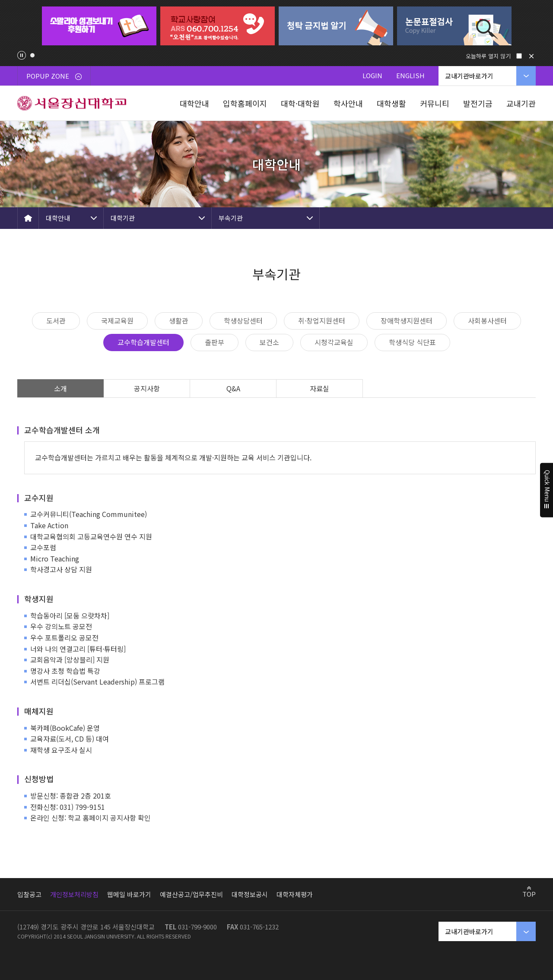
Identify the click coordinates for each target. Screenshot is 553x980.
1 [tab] (32, 55)
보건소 (269, 342)
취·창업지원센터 (322, 320)
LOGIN (372, 75)
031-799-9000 (197, 927)
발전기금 (478, 103)
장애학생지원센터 (407, 320)
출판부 (215, 342)
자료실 (319, 388)
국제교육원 (117, 320)
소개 (60, 388)
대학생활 (391, 103)
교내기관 (521, 103)
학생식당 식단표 (412, 342)
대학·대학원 (300, 103)
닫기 (531, 56)
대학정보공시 (250, 894)
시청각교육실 (334, 342)
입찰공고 (29, 894)
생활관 (179, 320)
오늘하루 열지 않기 (488, 56)
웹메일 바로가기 (129, 894)
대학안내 (194, 103)
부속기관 (231, 218)
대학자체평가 (295, 894)
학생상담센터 (243, 320)
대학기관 (123, 218)
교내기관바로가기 (469, 76)
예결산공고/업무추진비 (191, 894)
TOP (529, 894)
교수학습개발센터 (143, 342)
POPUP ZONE (54, 76)
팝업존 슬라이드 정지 (22, 55)
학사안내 (348, 103)
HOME (28, 218)
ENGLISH (410, 75)
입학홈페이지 (245, 103)
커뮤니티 (435, 103)
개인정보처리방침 (74, 894)
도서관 (56, 320)
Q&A (233, 388)
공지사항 (147, 388)
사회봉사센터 (487, 320)
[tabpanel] (99, 26)
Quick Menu (547, 490)
